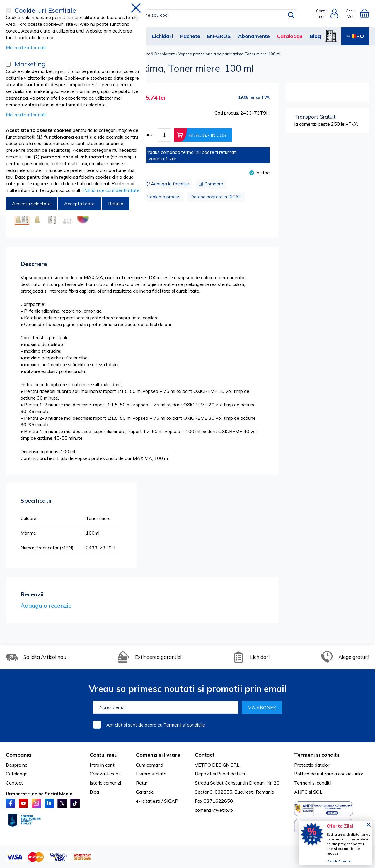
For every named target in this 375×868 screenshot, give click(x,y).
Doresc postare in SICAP (216, 197)
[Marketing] (8, 64)
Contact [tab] (205, 755)
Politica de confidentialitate (111, 190)
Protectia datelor (312, 765)
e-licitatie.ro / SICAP (157, 801)
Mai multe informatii (26, 47)
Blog (315, 36)
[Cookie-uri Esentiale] (8, 11)
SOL (318, 792)
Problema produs (163, 197)
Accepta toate (79, 204)
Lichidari (162, 36)
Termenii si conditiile (184, 725)
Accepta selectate (31, 204)
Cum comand (150, 765)
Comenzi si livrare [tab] (158, 755)
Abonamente (254, 36)
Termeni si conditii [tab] (317, 755)
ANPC (301, 792)
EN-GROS (219, 36)
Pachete (190, 36)
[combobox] (194, 15)
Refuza (116, 204)
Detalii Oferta (338, 861)
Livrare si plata (151, 774)
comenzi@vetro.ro (214, 810)
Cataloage (290, 36)
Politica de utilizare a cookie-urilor (329, 774)
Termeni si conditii (313, 783)
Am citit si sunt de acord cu (156, 725)
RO (355, 36)
